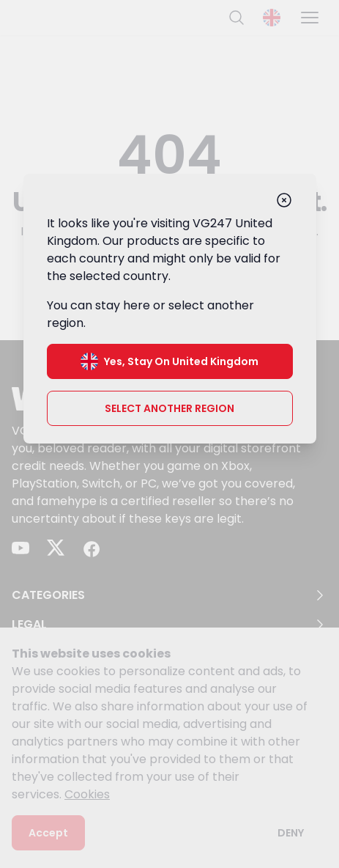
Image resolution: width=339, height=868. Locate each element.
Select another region (169, 408)
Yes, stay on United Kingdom (169, 361)
